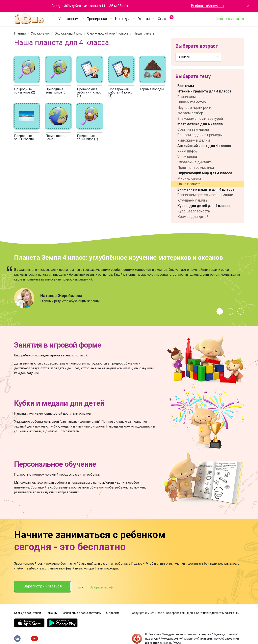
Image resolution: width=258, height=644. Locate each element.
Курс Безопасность (194, 211)
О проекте (113, 612)
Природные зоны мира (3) (56, 91)
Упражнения (69, 19)
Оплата (164, 18)
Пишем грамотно (192, 102)
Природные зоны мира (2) (25, 91)
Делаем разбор (190, 113)
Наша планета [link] (144, 33)
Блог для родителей (28, 612)
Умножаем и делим (194, 140)
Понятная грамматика (196, 168)
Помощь (51, 612)
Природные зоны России (24, 137)
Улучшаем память (192, 200)
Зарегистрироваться (44, 586)
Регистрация (235, 19)
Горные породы (152, 89)
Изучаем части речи (194, 108)
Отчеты (144, 19)
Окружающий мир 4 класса (108, 33)
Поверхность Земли (56, 137)
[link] (20, 33)
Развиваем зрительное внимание (205, 195)
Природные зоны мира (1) (87, 137)
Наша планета (189, 184)
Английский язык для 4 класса (204, 146)
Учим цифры (188, 151)
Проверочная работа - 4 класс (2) (120, 92)
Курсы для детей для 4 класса (204, 206)
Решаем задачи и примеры (200, 135)
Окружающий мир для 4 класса (205, 173)
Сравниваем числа (193, 129)
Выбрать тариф (104, 587)
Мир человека (189, 178)
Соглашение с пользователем (81, 612)
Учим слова (187, 157)
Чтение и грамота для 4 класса (204, 91)
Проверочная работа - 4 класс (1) (89, 92)
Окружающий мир (68, 33)
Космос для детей (193, 217)
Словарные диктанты (195, 162)
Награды (122, 19)
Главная (20, 33)
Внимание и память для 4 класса (206, 189)
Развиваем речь (191, 97)
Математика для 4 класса (200, 124)
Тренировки (97, 19)
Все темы (186, 86)
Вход (219, 19)
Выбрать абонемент (208, 6)
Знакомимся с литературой (200, 118)
